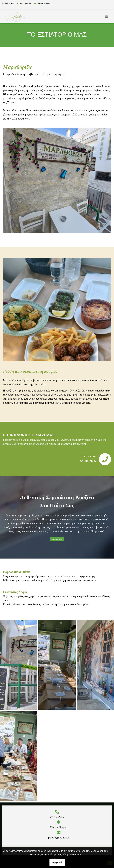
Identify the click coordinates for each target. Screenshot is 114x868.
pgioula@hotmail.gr (45, 3)
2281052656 (9, 3)
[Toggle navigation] (106, 17)
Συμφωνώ (57, 862)
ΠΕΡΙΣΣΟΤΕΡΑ (57, 539)
